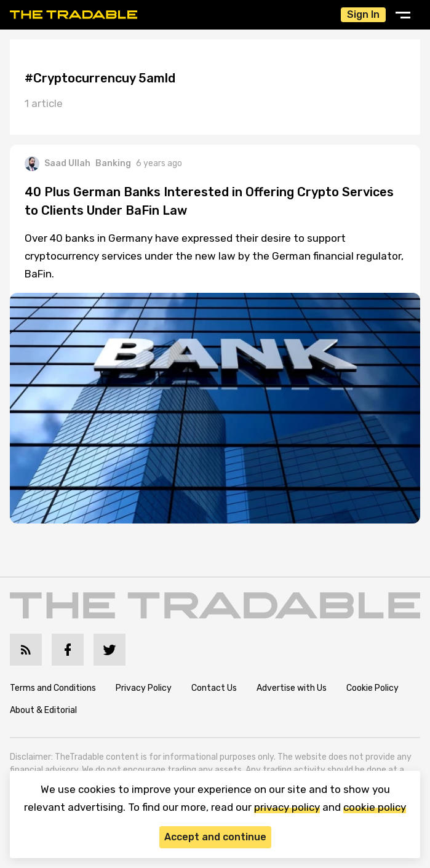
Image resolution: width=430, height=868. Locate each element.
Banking (113, 163)
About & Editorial (43, 710)
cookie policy (375, 807)
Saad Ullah (58, 164)
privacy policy (287, 807)
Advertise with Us (292, 688)
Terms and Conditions (53, 688)
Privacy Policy (144, 688)
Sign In (363, 14)
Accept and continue (215, 837)
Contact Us (214, 688)
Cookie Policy (372, 688)
